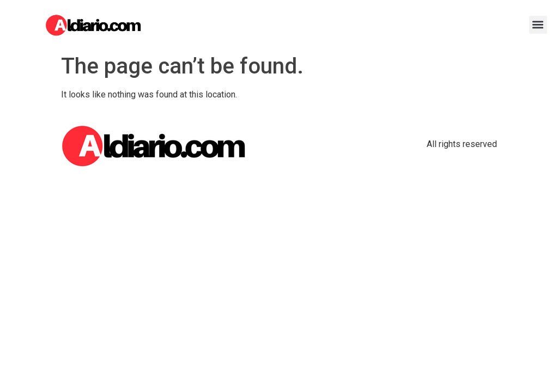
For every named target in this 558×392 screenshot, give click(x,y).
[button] (538, 25)
